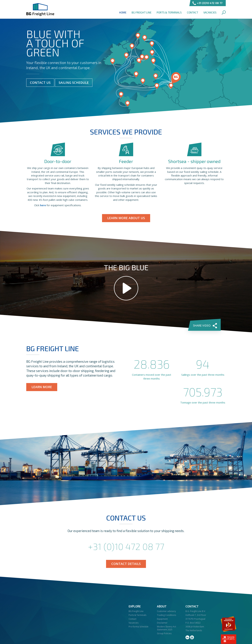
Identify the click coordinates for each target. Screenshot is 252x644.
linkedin (187, 637)
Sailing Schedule (74, 83)
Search (224, 13)
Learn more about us (126, 218)
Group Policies (164, 633)
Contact (192, 12)
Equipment (162, 619)
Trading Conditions (167, 615)
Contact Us (40, 83)
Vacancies (210, 12)
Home (123, 12)
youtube (192, 637)
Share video (205, 325)
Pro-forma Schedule (139, 627)
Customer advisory (166, 611)
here (43, 205)
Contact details (126, 564)
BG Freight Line (40, 10)
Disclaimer (162, 623)
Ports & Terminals (169, 12)
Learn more (42, 387)
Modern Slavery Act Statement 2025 (167, 628)
